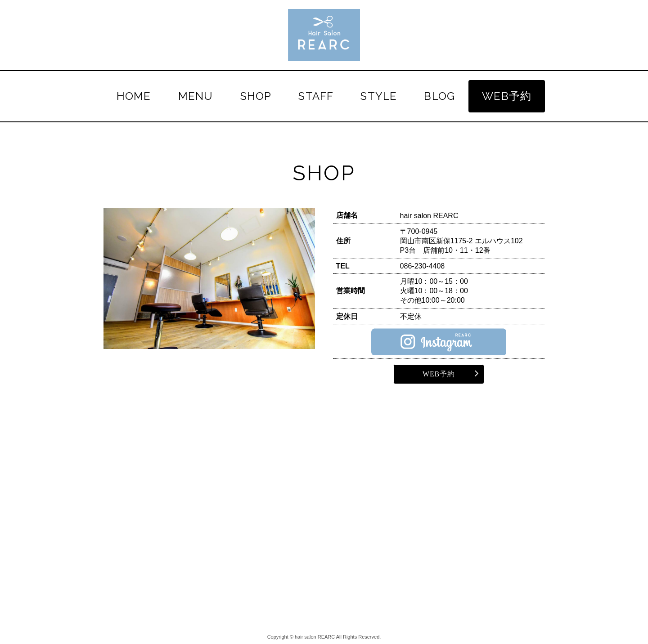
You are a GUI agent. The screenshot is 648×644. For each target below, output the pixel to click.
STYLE (379, 96)
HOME (134, 96)
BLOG (439, 96)
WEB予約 (507, 96)
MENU (196, 96)
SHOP (256, 96)
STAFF (316, 96)
